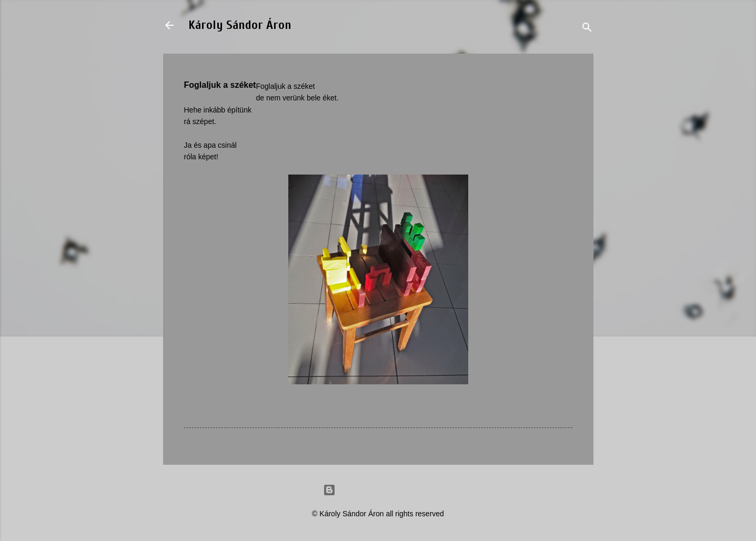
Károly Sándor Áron (240, 25)
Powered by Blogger (378, 490)
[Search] (587, 29)
